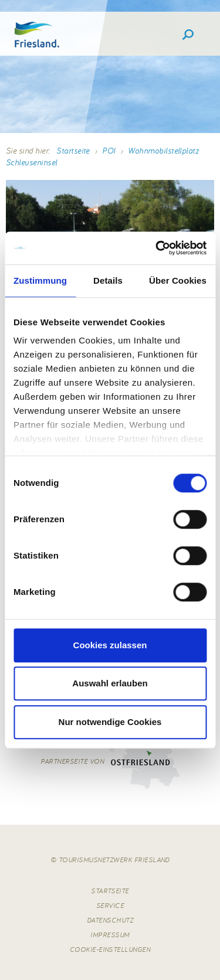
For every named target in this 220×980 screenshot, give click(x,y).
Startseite (73, 151)
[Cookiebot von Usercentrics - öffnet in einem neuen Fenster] (157, 248)
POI (109, 151)
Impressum (110, 935)
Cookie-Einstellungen (110, 949)
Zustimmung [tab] (40, 280)
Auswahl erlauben (110, 683)
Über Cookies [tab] (178, 280)
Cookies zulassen (110, 645)
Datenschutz (110, 920)
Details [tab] (108, 280)
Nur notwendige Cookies (110, 722)
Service (110, 905)
